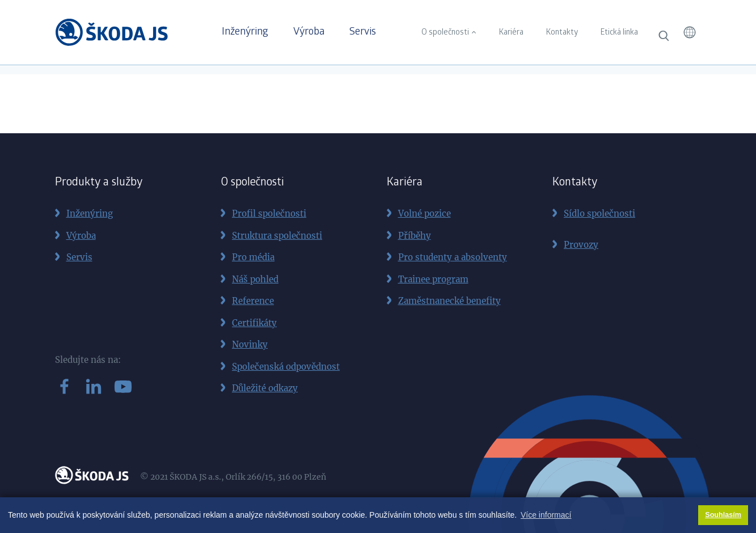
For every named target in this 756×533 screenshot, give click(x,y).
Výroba (309, 32)
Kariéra (511, 33)
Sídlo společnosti (599, 213)
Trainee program (433, 279)
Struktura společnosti (277, 236)
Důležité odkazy (265, 388)
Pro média (253, 257)
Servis (363, 32)
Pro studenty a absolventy (453, 257)
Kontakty (562, 33)
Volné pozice (425, 213)
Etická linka (619, 33)
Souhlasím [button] (723, 515)
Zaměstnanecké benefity (449, 301)
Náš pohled (255, 279)
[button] (690, 32)
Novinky (250, 344)
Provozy (581, 245)
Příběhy (415, 236)
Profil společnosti (269, 213)
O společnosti (445, 33)
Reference (253, 301)
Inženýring (245, 32)
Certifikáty (254, 323)
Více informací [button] (546, 515)
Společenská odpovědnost (286, 367)
